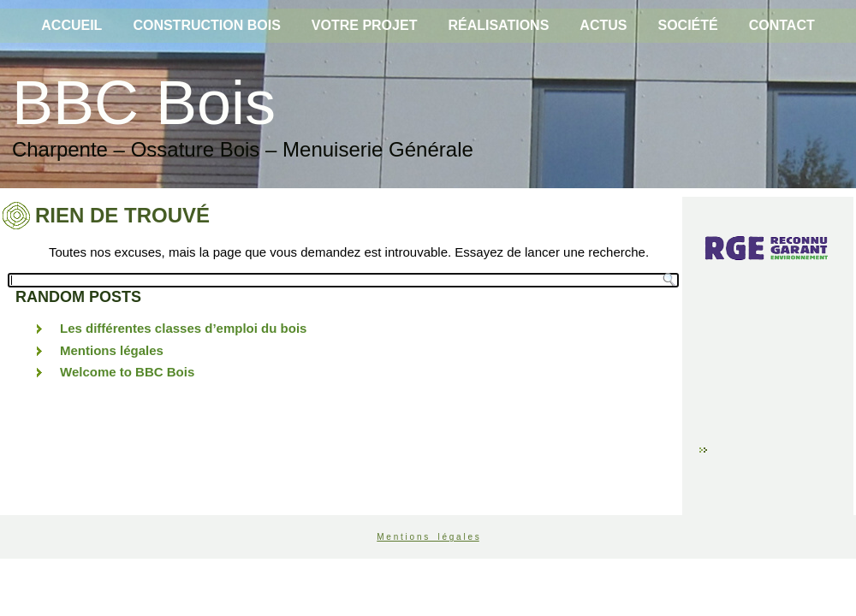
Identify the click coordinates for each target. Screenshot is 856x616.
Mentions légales (112, 350)
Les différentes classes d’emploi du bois (183, 328)
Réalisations (498, 25)
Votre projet (365, 25)
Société (687, 25)
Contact (782, 25)
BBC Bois (144, 103)
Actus (603, 25)
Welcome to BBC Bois (127, 372)
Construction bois (206, 25)
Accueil (71, 25)
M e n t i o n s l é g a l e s (428, 537)
